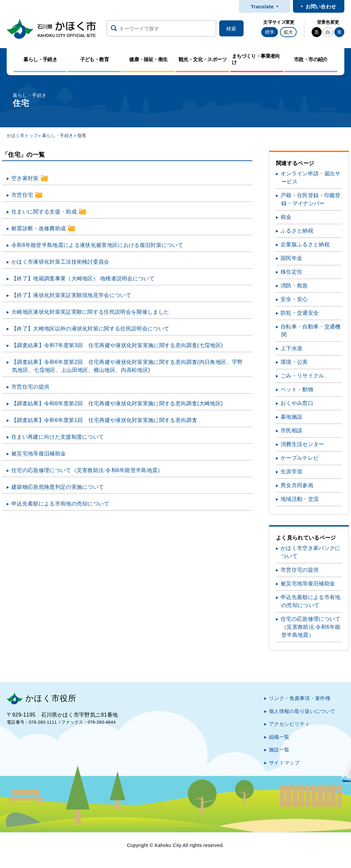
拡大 (288, 32)
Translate (262, 7)
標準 (270, 32)
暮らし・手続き (58, 135)
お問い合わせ (321, 7)
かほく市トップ (22, 135)
